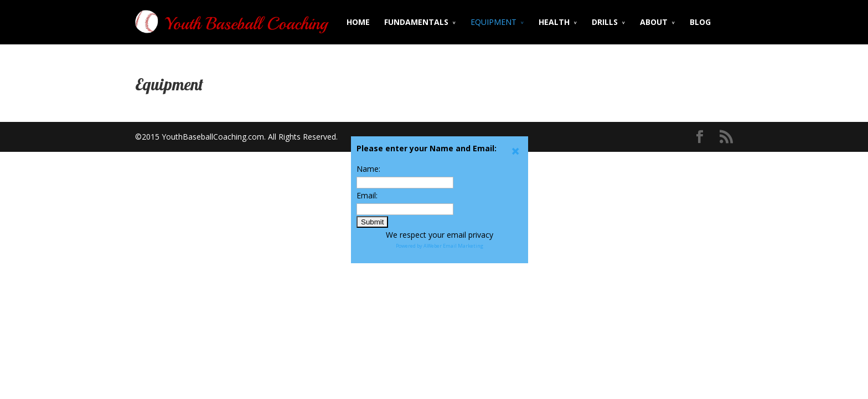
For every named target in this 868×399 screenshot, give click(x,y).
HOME (358, 22)
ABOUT (654, 22)
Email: (367, 195)
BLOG (700, 22)
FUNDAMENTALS (416, 22)
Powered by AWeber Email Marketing (440, 246)
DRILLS (605, 22)
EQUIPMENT (494, 22)
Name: (368, 169)
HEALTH (554, 22)
